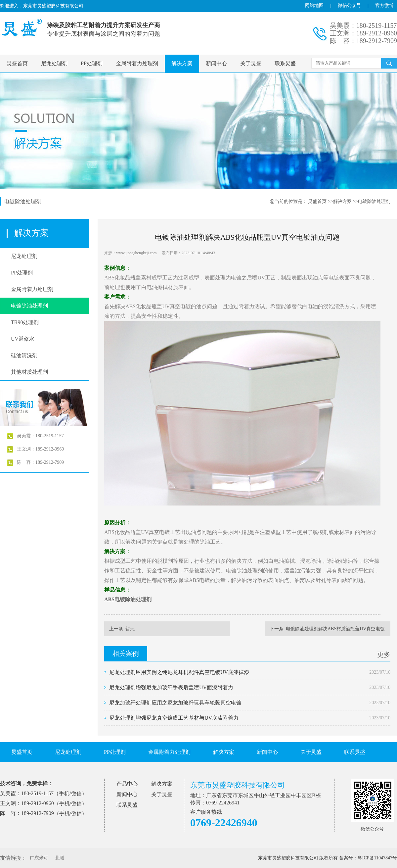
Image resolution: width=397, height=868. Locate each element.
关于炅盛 (251, 63)
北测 (60, 858)
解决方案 (182, 63)
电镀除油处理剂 (374, 201)
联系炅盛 (285, 63)
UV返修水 (23, 339)
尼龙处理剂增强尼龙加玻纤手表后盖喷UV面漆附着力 (171, 687)
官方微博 (384, 5)
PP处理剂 (92, 63)
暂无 (130, 629)
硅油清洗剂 (24, 355)
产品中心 (127, 784)
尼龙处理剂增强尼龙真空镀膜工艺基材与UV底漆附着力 (174, 718)
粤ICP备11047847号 (377, 858)
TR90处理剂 (25, 322)
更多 (384, 654)
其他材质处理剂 (29, 372)
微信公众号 (349, 5)
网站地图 (314, 5)
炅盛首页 (17, 63)
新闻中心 (216, 63)
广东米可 (39, 858)
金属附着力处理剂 (137, 63)
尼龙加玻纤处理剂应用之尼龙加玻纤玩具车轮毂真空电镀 (175, 703)
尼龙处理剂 (54, 63)
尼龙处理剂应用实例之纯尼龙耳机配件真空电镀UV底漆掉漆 (179, 672)
